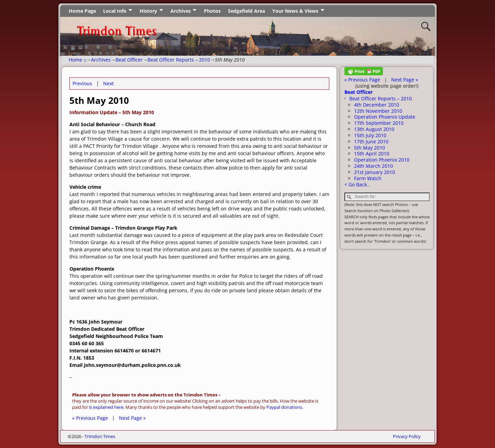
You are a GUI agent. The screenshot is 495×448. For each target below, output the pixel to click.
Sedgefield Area (246, 11)
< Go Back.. (357, 184)
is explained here (106, 407)
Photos (212, 11)
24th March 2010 (373, 166)
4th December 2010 (377, 105)
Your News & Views (295, 11)
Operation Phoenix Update (385, 117)
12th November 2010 (378, 111)
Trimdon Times (100, 436)
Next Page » (132, 418)
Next (108, 83)
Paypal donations (284, 407)
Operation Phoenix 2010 (382, 160)
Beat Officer (129, 60)
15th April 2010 (372, 154)
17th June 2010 (371, 141)
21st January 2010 (375, 172)
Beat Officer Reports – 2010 (179, 60)
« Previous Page (90, 418)
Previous (82, 83)
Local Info (115, 11)
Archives (181, 11)
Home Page (82, 11)
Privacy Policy (407, 436)
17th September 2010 (379, 123)
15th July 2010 (370, 135)
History (148, 11)
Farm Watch (368, 178)
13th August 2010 (374, 129)
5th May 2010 (370, 148)
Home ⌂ (78, 60)
